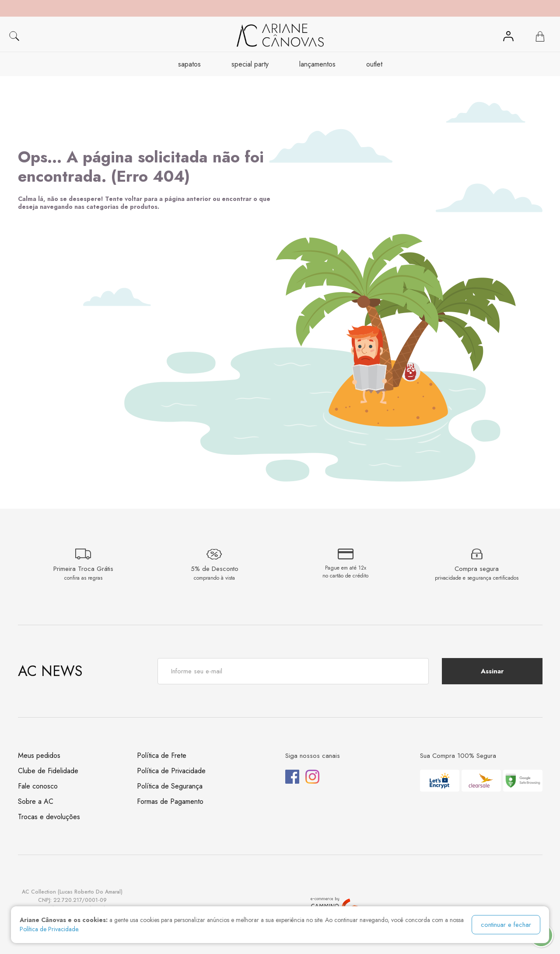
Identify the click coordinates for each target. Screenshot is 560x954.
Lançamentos (317, 64)
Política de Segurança (170, 786)
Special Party (250, 64)
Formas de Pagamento (170, 801)
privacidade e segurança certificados (477, 578)
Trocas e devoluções (49, 817)
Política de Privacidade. (49, 929)
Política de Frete (162, 755)
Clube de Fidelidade (48, 771)
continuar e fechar (506, 925)
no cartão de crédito (345, 576)
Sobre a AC (36, 801)
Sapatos (189, 64)
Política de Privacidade (171, 771)
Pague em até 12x (346, 568)
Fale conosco (38, 786)
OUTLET (374, 64)
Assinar (492, 671)
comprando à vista (214, 578)
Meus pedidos (39, 755)
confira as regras (83, 578)
